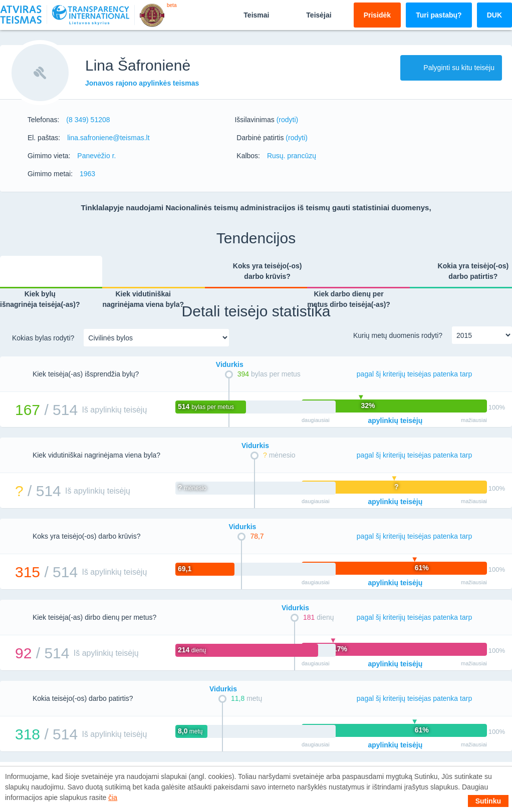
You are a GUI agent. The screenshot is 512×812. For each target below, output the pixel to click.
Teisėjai (310, 15)
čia (113, 797)
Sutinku (488, 801)
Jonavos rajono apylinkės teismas (142, 83)
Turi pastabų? (439, 15)
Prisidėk (377, 15)
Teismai (248, 15)
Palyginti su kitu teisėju (451, 68)
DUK (494, 15)
